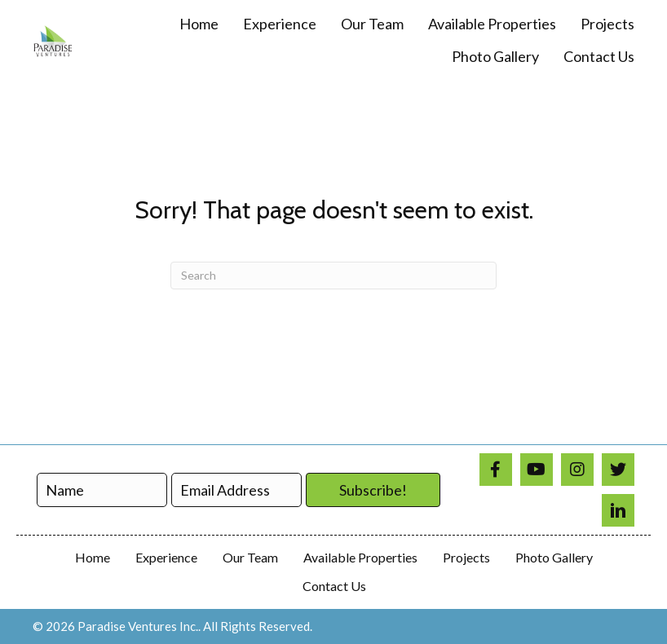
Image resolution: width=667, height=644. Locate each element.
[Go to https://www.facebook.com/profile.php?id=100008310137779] (496, 470)
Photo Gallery (554, 557)
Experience (166, 557)
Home (93, 557)
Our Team (250, 557)
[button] (373, 490)
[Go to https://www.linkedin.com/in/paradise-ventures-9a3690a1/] (618, 510)
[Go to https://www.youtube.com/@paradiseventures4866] (537, 470)
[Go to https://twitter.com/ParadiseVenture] (618, 470)
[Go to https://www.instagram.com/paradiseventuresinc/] (577, 470)
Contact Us (334, 586)
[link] (199, 24)
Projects (466, 557)
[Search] (333, 276)
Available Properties (360, 557)
